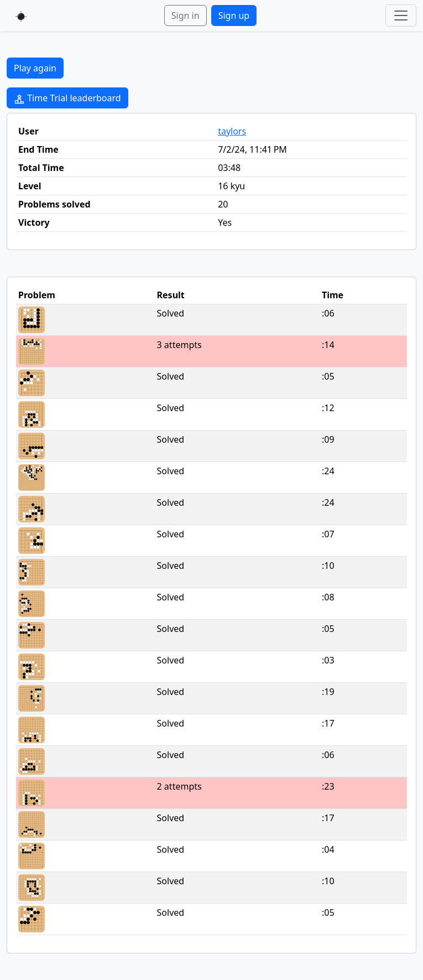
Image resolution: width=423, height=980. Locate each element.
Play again (35, 68)
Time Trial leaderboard (67, 98)
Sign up (234, 15)
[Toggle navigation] (401, 15)
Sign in (186, 15)
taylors (232, 131)
